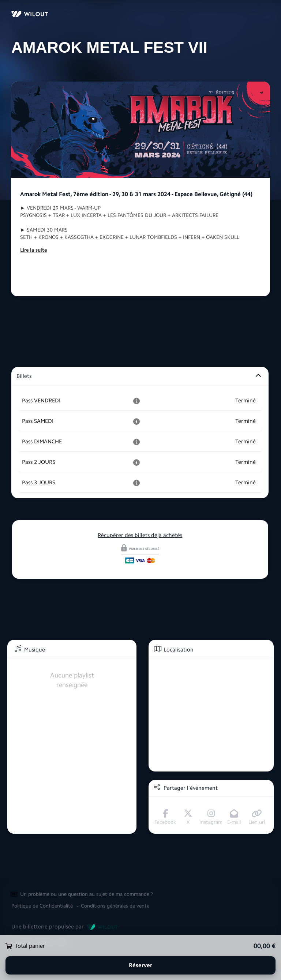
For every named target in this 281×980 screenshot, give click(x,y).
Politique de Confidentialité (42, 906)
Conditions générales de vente (115, 906)
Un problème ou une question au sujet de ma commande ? (87, 894)
